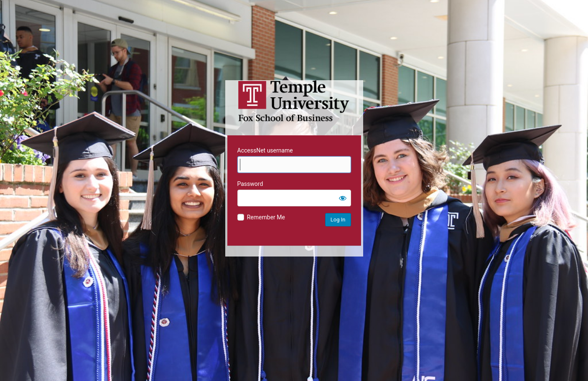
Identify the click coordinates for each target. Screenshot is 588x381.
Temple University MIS (294, 101)
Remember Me (266, 217)
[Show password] (343, 198)
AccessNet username (265, 150)
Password (250, 184)
